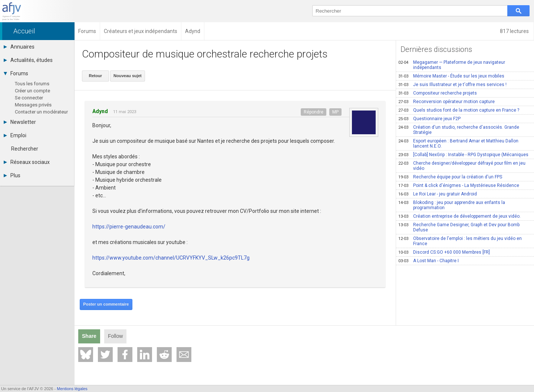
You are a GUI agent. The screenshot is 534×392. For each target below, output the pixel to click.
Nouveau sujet (127, 76)
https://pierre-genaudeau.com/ (129, 227)
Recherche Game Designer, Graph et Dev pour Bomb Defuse (459, 227)
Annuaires (19, 47)
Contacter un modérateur (41, 112)
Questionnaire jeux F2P (429, 119)
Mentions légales (72, 389)
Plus (12, 175)
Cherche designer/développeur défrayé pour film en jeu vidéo (462, 166)
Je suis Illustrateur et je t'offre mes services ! (452, 85)
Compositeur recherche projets (438, 93)
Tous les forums (32, 84)
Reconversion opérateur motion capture (446, 102)
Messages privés (33, 105)
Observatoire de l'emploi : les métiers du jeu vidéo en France (460, 241)
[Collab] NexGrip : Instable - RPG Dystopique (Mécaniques (463, 155)
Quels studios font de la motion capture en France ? (459, 110)
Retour (95, 76)
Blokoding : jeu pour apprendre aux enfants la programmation (452, 205)
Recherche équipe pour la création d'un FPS (450, 177)
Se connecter (29, 98)
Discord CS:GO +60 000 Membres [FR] (444, 252)
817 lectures (515, 31)
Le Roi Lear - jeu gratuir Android (438, 194)
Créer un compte (32, 91)
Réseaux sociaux (27, 162)
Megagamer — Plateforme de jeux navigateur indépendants (452, 65)
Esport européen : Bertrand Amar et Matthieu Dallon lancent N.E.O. (458, 144)
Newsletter (20, 122)
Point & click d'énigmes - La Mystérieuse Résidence (459, 185)
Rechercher (25, 149)
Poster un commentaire (106, 304)
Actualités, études (28, 60)
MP (335, 112)
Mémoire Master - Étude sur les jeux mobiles (451, 76)
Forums (16, 73)
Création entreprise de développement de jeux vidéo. (459, 216)
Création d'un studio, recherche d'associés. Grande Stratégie (459, 130)
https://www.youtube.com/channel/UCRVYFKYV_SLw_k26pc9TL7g (171, 258)
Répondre (314, 112)
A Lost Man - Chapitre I (428, 261)
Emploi (15, 135)
